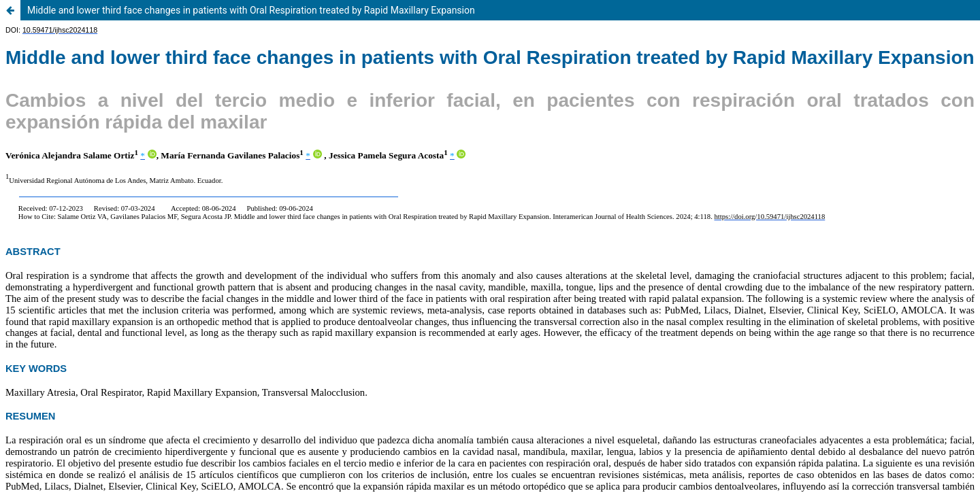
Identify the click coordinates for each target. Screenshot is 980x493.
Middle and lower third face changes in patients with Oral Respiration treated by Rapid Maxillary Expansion (251, 10)
